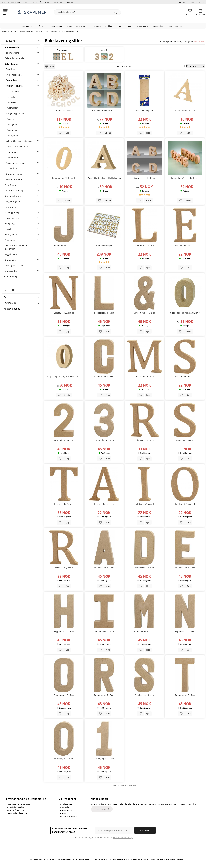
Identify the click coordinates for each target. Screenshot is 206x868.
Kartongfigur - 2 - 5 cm (64, 440)
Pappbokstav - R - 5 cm (104, 695)
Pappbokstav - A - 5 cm (104, 568)
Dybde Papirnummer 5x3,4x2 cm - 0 (185, 313)
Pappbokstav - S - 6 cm (145, 695)
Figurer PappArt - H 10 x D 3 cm (185, 178)
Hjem (5, 31)
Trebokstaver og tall (104, 245)
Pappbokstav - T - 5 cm (185, 695)
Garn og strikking (83, 26)
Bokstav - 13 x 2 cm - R (144, 440)
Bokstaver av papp (145, 111)
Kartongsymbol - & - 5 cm (145, 313)
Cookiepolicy (66, 810)
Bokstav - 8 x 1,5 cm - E (185, 245)
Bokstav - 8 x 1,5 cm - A (104, 504)
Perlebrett (129, 26)
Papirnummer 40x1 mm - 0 (64, 178)
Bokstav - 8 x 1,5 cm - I (144, 504)
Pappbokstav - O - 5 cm (64, 695)
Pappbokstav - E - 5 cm (185, 568)
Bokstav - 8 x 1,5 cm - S (185, 377)
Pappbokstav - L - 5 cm (104, 313)
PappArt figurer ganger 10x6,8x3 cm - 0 (64, 377)
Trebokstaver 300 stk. (64, 111)
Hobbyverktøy (143, 26)
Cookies (64, 813)
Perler (119, 26)
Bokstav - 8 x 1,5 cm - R (64, 568)
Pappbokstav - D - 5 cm (144, 568)
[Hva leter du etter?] (87, 12)
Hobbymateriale (56, 26)
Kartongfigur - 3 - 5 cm (104, 440)
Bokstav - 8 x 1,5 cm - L (145, 245)
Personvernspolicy (68, 816)
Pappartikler (199, 41)
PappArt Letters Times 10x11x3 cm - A (104, 178)
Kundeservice (66, 804)
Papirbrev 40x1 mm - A (185, 111)
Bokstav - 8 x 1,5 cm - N (64, 313)
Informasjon (180, 2)
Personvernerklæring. (123, 837)
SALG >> (69, 2)
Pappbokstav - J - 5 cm (64, 245)
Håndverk (42, 26)
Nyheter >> (57, 2)
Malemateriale (28, 26)
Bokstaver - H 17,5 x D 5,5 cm (104, 111)
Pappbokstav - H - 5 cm (64, 631)
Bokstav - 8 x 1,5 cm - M (144, 377)
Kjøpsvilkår (65, 807)
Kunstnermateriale (175, 26)
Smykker (108, 26)
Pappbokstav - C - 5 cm (104, 377)
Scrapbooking (158, 26)
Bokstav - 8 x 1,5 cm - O (185, 504)
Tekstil (69, 26)
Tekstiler (97, 26)
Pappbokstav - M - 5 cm (144, 631)
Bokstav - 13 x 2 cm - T (64, 504)
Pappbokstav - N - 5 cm (185, 631)
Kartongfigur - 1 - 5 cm (104, 759)
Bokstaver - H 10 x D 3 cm (144, 178)
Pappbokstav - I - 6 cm (104, 631)
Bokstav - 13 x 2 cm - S (185, 440)
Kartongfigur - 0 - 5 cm (64, 759)
